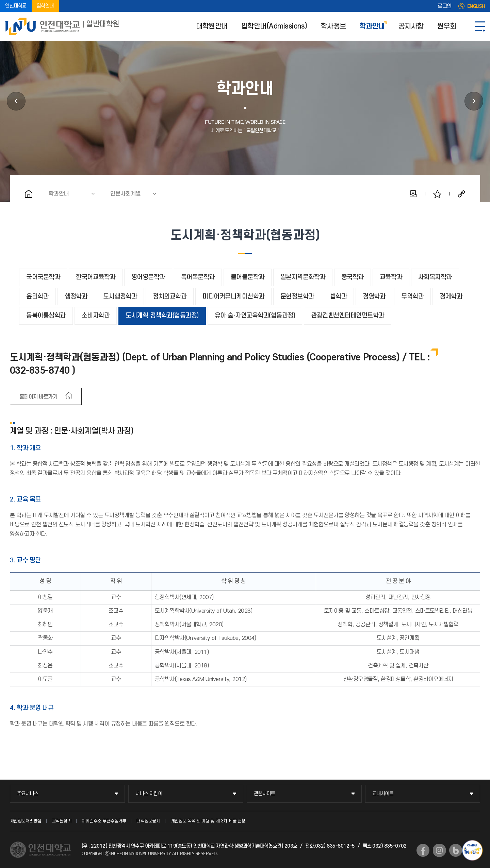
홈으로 (29, 194)
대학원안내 (212, 26)
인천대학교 (16, 6)
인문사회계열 (126, 194)
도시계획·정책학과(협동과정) (162, 316)
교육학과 (391, 277)
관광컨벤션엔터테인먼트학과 (348, 316)
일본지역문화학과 (303, 277)
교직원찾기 (62, 821)
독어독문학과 (198, 277)
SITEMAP (480, 26)
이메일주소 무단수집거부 (104, 821)
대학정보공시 (148, 821)
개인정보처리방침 (26, 821)
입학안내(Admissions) (274, 26)
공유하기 (461, 194)
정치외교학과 (170, 297)
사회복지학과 (435, 277)
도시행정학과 (120, 297)
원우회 (447, 26)
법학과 (339, 297)
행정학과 (76, 297)
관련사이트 (265, 794)
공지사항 (411, 26)
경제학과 (451, 297)
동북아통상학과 (46, 316)
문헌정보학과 (297, 297)
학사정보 (333, 26)
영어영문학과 (148, 277)
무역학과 (412, 297)
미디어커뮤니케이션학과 (233, 297)
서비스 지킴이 (149, 794)
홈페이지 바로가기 (38, 397)
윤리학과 (37, 297)
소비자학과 (96, 316)
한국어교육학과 (96, 277)
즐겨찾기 (437, 194)
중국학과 (353, 277)
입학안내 (45, 6)
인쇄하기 (413, 194)
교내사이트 (383, 794)
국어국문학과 (43, 277)
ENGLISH (476, 6)
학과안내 (372, 26)
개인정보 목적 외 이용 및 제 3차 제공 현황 (208, 821)
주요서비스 (28, 794)
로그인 (445, 6)
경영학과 (374, 297)
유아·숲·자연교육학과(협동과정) (255, 316)
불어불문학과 (248, 277)
